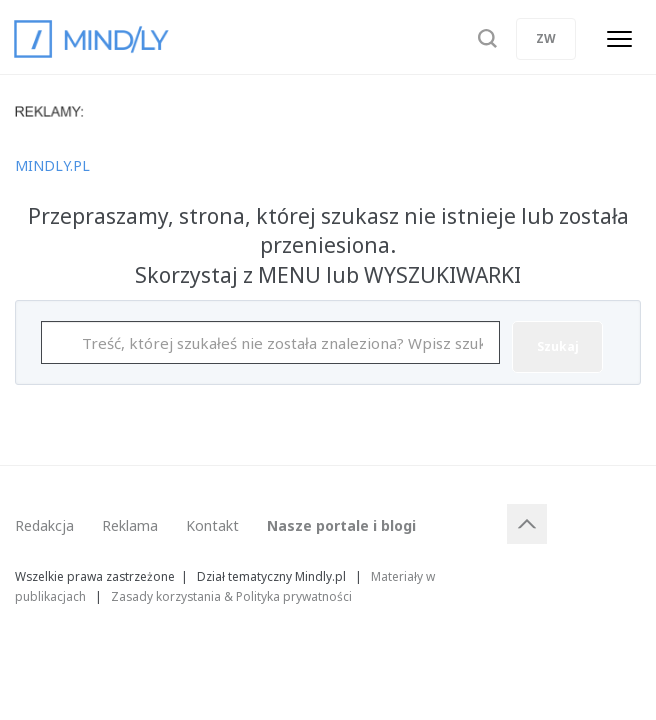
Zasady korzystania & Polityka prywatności (231, 596)
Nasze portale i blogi (341, 525)
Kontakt (212, 525)
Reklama (130, 525)
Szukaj (558, 346)
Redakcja (44, 525)
